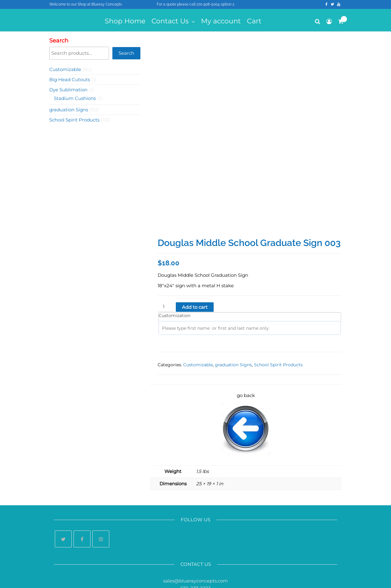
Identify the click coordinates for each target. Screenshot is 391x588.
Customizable (198, 317)
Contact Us (170, 21)
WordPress (200, 578)
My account (221, 21)
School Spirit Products (278, 317)
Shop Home (125, 21)
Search (59, 41)
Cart (254, 21)
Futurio (243, 578)
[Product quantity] (166, 259)
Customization (174, 268)
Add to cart (195, 259)
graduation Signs (233, 317)
